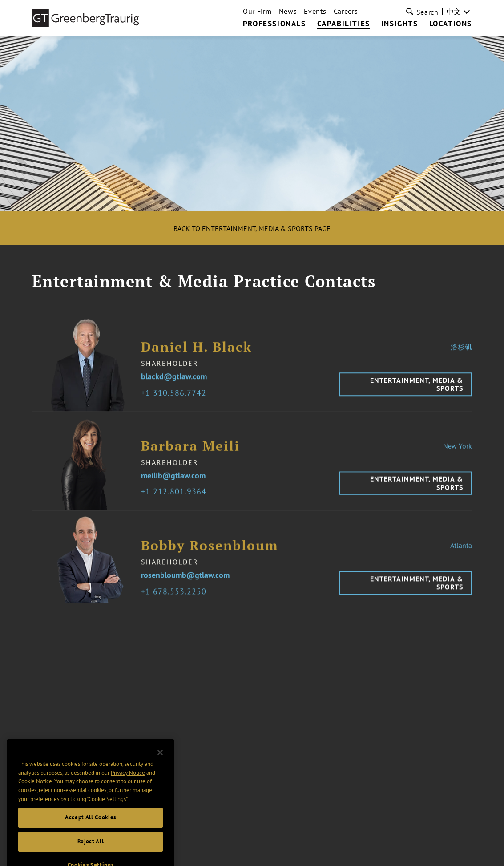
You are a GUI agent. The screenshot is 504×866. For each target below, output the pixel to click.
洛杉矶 (461, 352)
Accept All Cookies (91, 827)
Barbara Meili (190, 452)
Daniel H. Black (196, 353)
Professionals (274, 24)
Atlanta (461, 551)
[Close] (160, 762)
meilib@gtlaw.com (173, 482)
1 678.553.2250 (176, 597)
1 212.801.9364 (176, 498)
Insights (400, 24)
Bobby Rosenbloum (210, 552)
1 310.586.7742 (176, 399)
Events (315, 11)
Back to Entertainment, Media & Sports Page (252, 228)
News (288, 11)
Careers (346, 11)
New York (458, 452)
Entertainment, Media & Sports (417, 390)
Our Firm (257, 11)
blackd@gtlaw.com (174, 382)
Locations (451, 24)
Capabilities (344, 24)
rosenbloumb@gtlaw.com (185, 581)
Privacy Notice (128, 782)
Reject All (91, 851)
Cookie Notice (35, 791)
